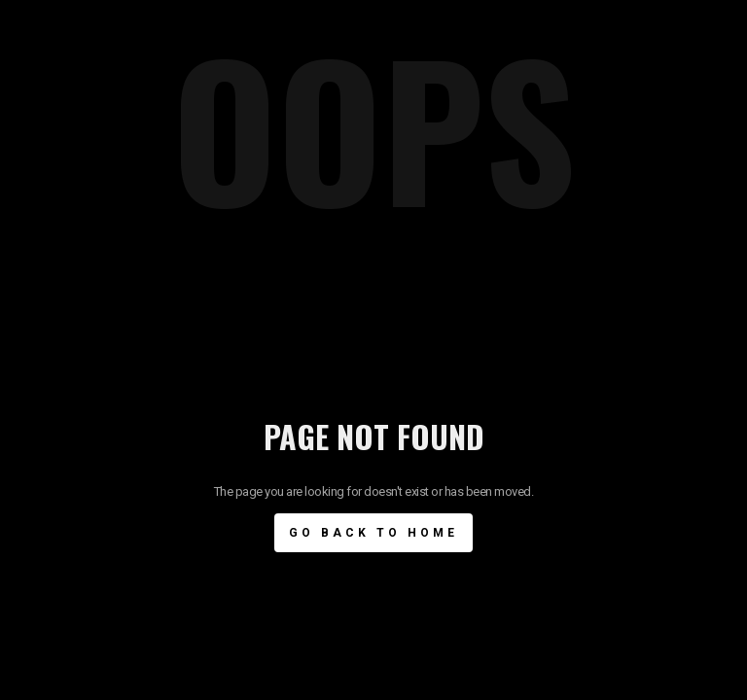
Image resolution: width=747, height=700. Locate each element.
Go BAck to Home (373, 533)
